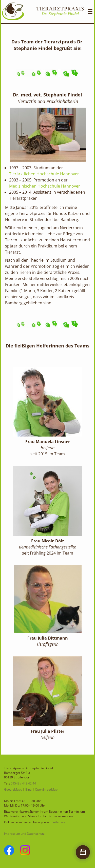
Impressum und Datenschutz (24, 834)
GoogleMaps (13, 789)
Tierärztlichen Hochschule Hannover (44, 174)
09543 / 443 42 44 (23, 783)
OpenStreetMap (46, 789)
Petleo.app (59, 822)
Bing (29, 789)
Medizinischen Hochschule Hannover (45, 186)
